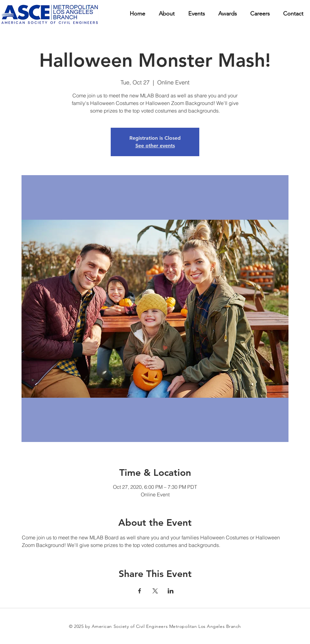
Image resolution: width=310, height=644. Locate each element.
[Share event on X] (155, 591)
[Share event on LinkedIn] (171, 591)
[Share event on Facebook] (140, 591)
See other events (155, 146)
